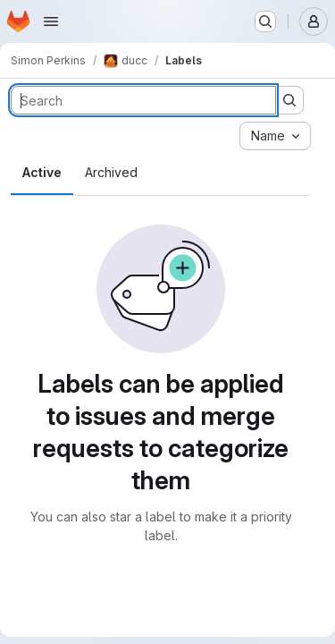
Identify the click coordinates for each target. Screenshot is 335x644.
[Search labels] (143, 100)
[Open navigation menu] (51, 21)
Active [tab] (42, 172)
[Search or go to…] (265, 21)
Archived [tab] (111, 172)
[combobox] (275, 136)
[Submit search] (289, 100)
